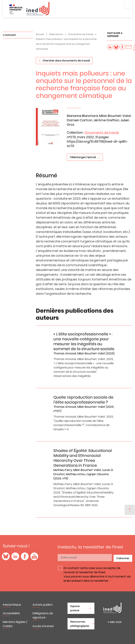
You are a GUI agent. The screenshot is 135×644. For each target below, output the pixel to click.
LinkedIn (15, 556)
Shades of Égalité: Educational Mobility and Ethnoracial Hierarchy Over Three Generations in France (83, 458)
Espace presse (75, 608)
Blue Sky (6, 556)
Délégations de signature (43, 615)
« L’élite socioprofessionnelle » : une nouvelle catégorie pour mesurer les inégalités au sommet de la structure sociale (84, 341)
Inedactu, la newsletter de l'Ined (90, 547)
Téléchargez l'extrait (83, 157)
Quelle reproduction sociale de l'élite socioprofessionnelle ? (83, 400)
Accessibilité (11, 613)
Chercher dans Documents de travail (66, 61)
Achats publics (43, 605)
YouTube (34, 556)
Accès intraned (43, 626)
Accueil (40, 34)
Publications (56, 34)
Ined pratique (12, 605)
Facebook (25, 556)
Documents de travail (81, 34)
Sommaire (9, 35)
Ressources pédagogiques (80, 624)
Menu (127, 5)
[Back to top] (130, 510)
